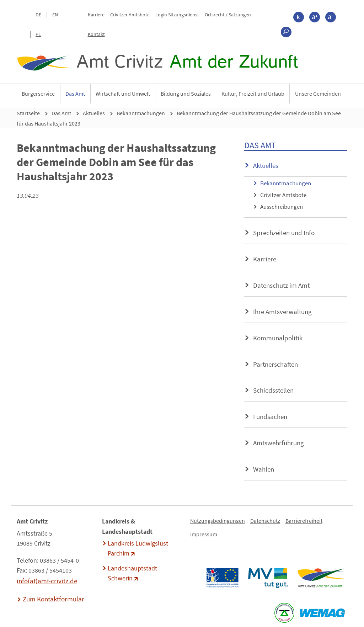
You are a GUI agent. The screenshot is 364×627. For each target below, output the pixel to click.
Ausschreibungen (282, 207)
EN (55, 15)
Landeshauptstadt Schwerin (132, 573)
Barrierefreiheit (304, 521)
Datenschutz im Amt (281, 285)
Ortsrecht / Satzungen (228, 15)
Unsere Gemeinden (318, 94)
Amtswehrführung (279, 443)
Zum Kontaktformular (53, 599)
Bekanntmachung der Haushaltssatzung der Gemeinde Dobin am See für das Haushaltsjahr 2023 (179, 118)
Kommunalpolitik (278, 338)
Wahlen (264, 469)
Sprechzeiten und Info (284, 233)
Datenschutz (265, 521)
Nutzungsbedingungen (218, 521)
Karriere (96, 15)
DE (38, 15)
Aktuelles (94, 113)
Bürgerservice (38, 94)
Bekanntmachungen (141, 113)
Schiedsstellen (273, 390)
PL (38, 34)
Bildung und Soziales (186, 94)
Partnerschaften (275, 364)
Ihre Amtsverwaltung (282, 312)
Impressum (204, 534)
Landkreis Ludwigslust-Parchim (139, 548)
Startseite (28, 113)
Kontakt (96, 34)
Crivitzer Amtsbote (130, 15)
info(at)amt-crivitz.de (47, 581)
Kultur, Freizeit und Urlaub (253, 94)
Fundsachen (270, 416)
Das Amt (75, 94)
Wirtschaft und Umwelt (123, 94)
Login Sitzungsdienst (177, 15)
